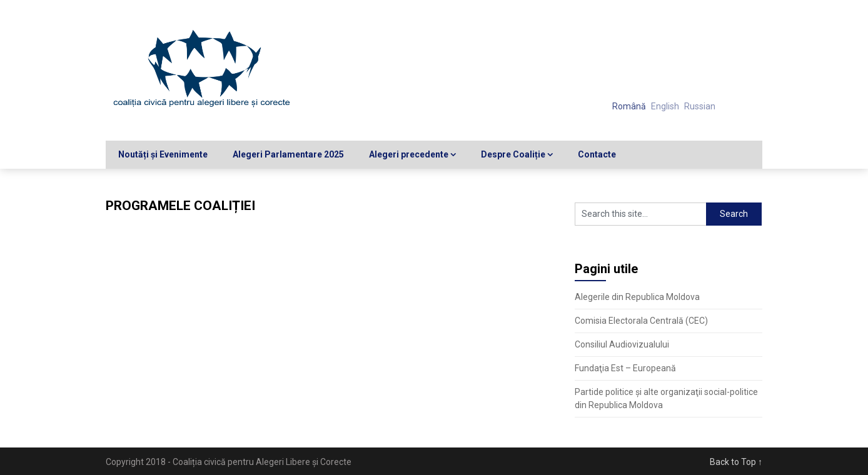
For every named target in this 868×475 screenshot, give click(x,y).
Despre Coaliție (513, 154)
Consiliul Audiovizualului (622, 344)
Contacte (597, 154)
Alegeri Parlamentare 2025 (288, 154)
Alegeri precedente (409, 154)
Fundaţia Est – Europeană (625, 368)
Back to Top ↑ (736, 462)
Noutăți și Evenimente (163, 154)
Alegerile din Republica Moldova (637, 297)
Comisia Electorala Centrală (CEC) (641, 321)
